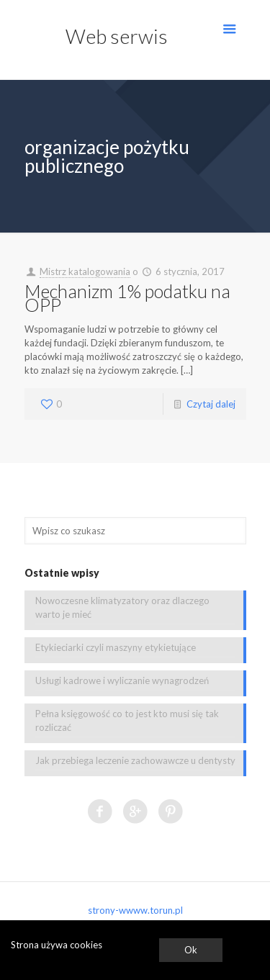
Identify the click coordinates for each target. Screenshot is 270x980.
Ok (191, 950)
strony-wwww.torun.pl (135, 910)
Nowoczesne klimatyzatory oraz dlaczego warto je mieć (122, 607)
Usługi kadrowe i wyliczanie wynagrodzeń (122, 680)
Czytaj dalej (211, 404)
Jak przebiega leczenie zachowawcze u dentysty (135, 760)
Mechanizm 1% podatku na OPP (127, 298)
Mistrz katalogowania (85, 271)
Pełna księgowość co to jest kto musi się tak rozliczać (127, 720)
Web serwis (117, 36)
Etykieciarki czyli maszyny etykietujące (116, 647)
